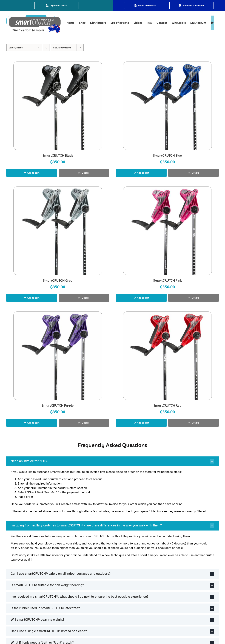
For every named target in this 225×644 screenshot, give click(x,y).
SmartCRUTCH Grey (58, 280)
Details (85, 173)
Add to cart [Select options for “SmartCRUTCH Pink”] (143, 298)
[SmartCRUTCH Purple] (58, 356)
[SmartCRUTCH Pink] (167, 231)
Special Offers (56, 5)
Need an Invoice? (146, 5)
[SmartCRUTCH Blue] (167, 106)
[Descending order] (46, 48)
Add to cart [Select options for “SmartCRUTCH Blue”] (143, 173)
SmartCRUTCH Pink (167, 280)
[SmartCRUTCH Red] (167, 356)
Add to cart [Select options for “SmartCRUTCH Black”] (33, 173)
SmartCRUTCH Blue (167, 155)
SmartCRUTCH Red (167, 405)
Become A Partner (191, 5)
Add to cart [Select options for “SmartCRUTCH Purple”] (33, 423)
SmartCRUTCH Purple (58, 405)
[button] (112, 461)
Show (62, 48)
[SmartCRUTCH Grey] (58, 231)
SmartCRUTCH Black (58, 155)
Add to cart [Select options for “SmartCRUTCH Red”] (143, 423)
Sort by (16, 48)
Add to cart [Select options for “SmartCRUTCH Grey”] (33, 298)
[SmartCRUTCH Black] (58, 106)
